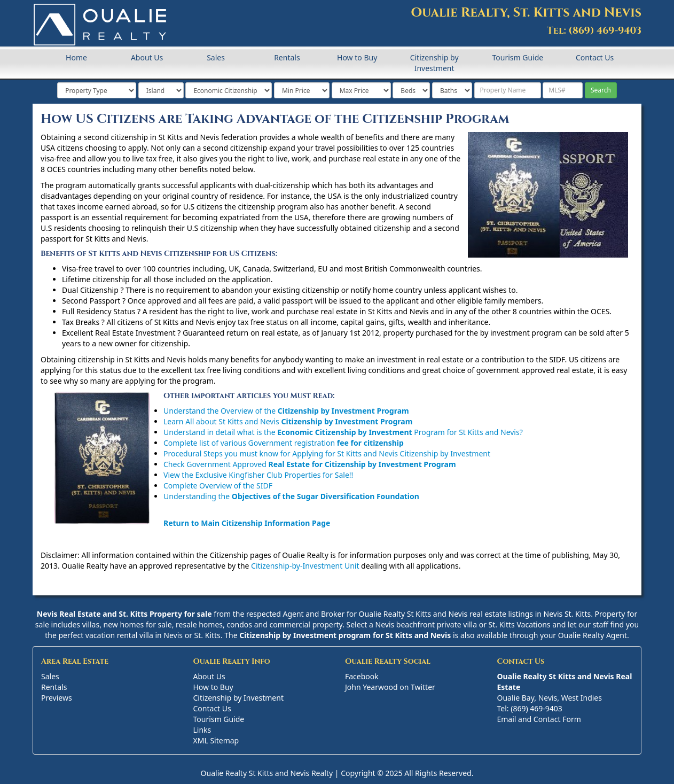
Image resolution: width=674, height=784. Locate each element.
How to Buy (357, 57)
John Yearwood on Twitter (390, 687)
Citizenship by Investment (434, 63)
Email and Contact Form (539, 719)
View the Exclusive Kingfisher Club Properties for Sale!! (258, 475)
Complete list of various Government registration (284, 443)
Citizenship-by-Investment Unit (305, 566)
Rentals (287, 57)
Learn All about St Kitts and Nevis (288, 421)
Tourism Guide (518, 57)
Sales (216, 57)
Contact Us (595, 57)
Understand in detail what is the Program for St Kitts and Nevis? (343, 432)
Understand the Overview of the (286, 411)
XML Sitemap (216, 740)
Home (76, 57)
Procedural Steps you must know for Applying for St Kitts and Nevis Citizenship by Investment (327, 453)
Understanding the (291, 496)
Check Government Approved (310, 464)
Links (202, 730)
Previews (57, 698)
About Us (147, 57)
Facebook (362, 676)
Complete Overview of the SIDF (218, 486)
